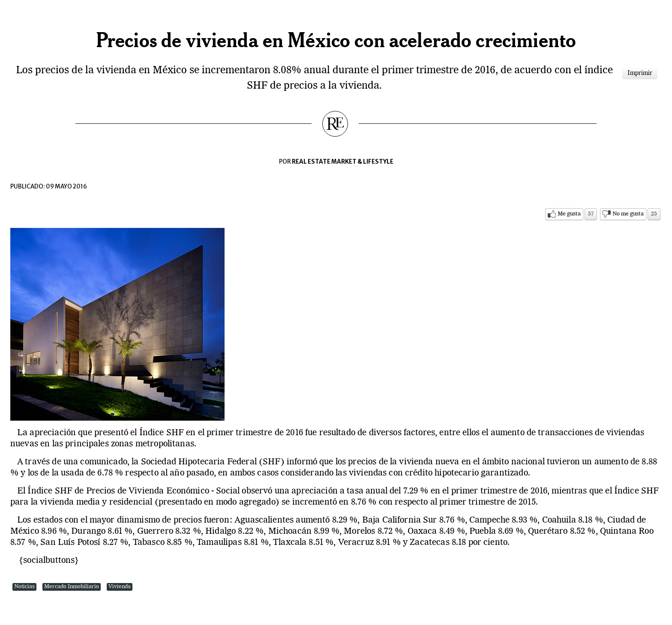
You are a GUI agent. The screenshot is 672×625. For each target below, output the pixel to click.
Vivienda (120, 587)
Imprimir (640, 73)
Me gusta (569, 214)
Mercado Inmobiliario (72, 587)
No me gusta (628, 214)
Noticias (24, 587)
